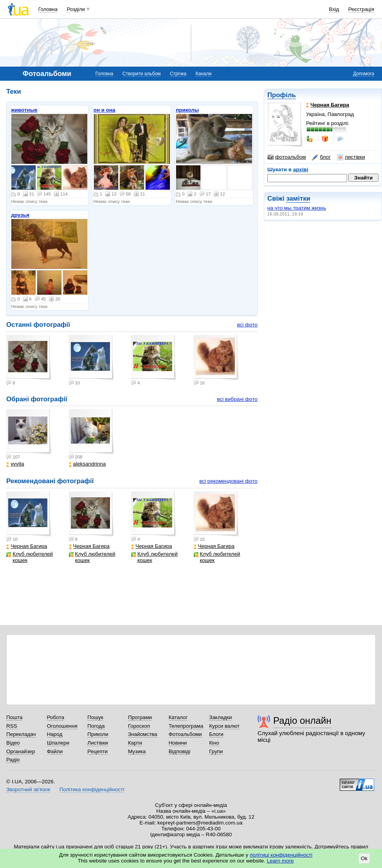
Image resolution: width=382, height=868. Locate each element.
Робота (56, 717)
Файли (55, 751)
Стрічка (178, 74)
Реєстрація (361, 9)
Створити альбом (142, 74)
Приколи (98, 734)
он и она (105, 110)
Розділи (76, 9)
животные (24, 110)
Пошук (95, 717)
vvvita (15, 464)
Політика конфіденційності (92, 789)
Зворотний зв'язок (28, 789)
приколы (187, 110)
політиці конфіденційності (281, 855)
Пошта (14, 717)
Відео (13, 743)
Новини (178, 743)
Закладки (220, 717)
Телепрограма (186, 726)
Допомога (364, 74)
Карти (135, 743)
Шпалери (58, 743)
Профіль (282, 95)
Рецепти (97, 751)
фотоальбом (286, 157)
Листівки (98, 743)
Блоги (216, 734)
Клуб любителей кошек (30, 557)
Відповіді (180, 751)
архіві (301, 169)
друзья (20, 215)
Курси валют (224, 726)
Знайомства (143, 734)
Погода (96, 726)
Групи (216, 751)
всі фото (247, 325)
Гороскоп (139, 726)
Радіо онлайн (302, 720)
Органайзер (21, 751)
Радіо (13, 760)
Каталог (178, 717)
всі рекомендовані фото (228, 481)
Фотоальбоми (185, 734)
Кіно (214, 743)
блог (321, 157)
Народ (55, 734)
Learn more (280, 861)
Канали (204, 74)
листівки (351, 157)
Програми (140, 717)
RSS (12, 726)
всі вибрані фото (237, 399)
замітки (298, 198)
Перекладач (21, 734)
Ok (364, 858)
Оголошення (62, 726)
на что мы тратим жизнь (297, 208)
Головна (48, 9)
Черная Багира (27, 546)
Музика (137, 751)
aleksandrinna (87, 464)
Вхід (334, 9)
